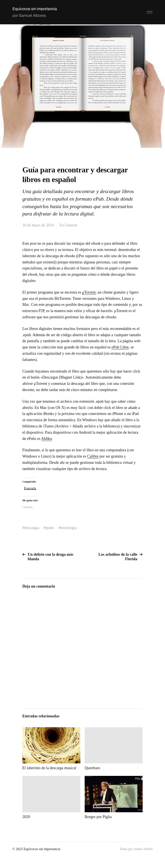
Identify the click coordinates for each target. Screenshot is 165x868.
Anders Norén (143, 849)
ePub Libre (120, 347)
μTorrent (89, 292)
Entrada (30, 488)
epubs (50, 528)
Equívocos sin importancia (35, 9)
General (71, 225)
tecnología (69, 528)
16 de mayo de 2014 (38, 225)
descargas (32, 528)
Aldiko (47, 439)
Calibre (93, 456)
